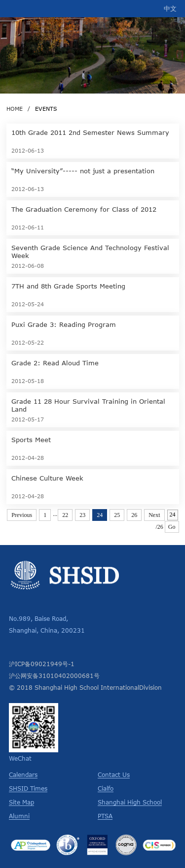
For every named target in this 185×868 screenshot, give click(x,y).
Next (154, 515)
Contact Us (114, 774)
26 (134, 515)
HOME (15, 109)
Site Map (21, 802)
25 (117, 515)
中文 (170, 8)
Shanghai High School (130, 802)
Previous (22, 515)
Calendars (23, 774)
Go (172, 527)
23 (82, 515)
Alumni (19, 816)
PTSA (105, 816)
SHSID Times (28, 788)
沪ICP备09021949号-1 (42, 664)
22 (65, 515)
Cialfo (106, 788)
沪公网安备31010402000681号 (54, 675)
